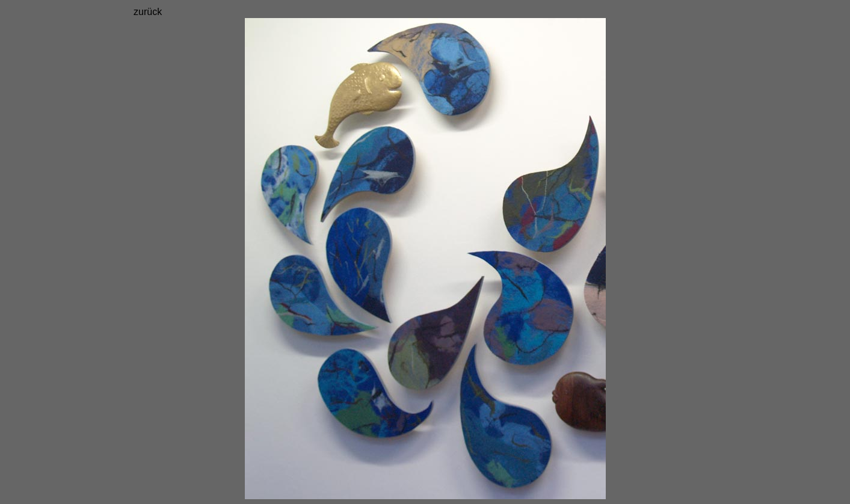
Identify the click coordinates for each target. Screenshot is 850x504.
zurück (148, 12)
